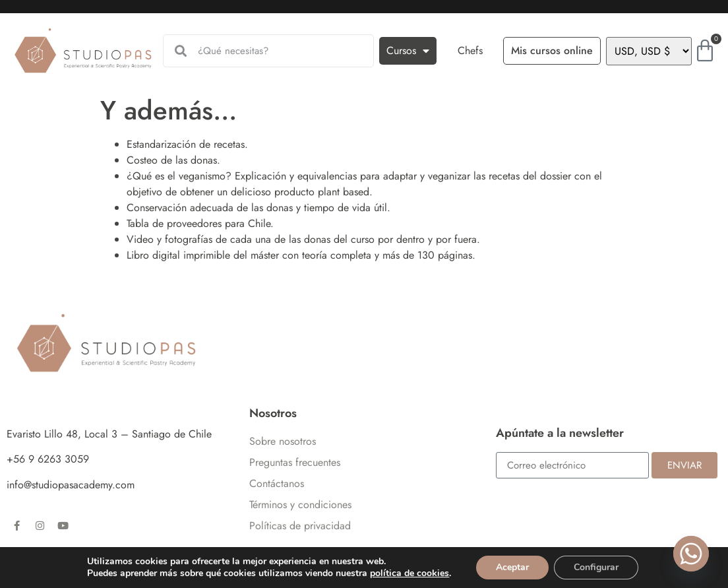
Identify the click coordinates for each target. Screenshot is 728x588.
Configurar (596, 567)
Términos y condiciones (300, 505)
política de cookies (409, 573)
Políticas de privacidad (300, 526)
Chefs (470, 50)
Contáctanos (277, 483)
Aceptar (512, 567)
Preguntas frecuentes (295, 462)
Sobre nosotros (283, 441)
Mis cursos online (552, 50)
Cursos (408, 51)
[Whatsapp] (691, 554)
